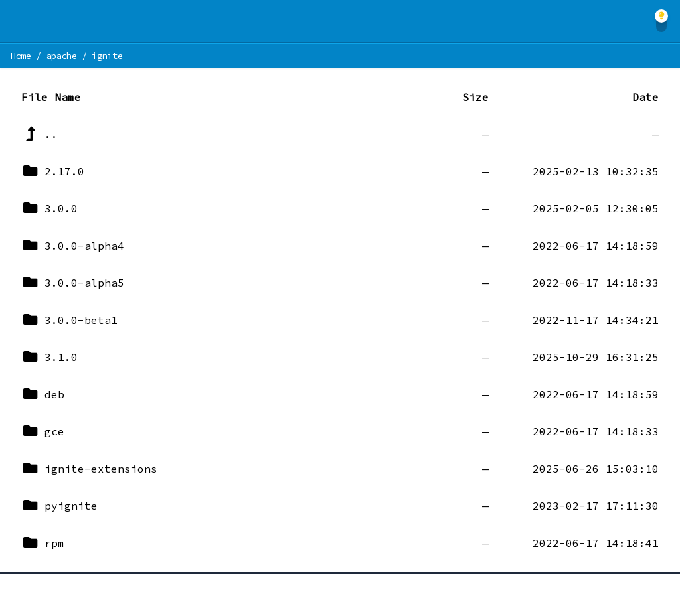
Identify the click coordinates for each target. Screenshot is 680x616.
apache (62, 56)
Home (21, 56)
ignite (107, 56)
